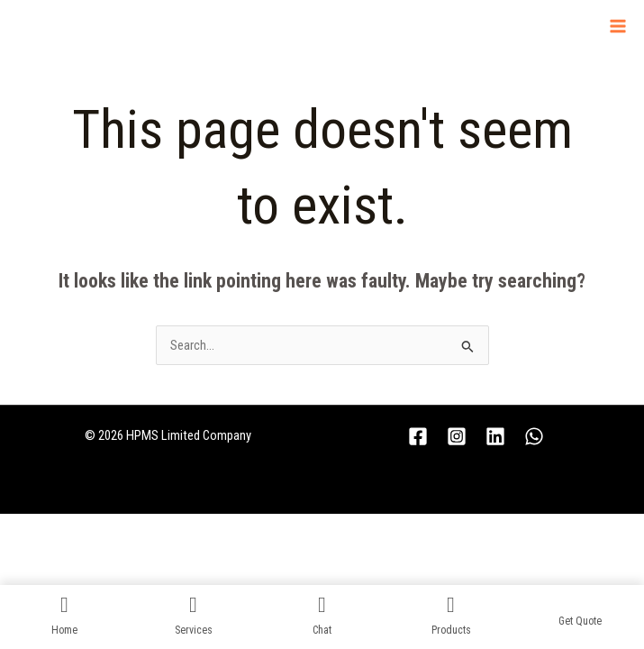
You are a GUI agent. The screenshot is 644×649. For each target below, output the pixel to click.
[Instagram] (457, 436)
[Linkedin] (495, 436)
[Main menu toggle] (618, 26)
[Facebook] (418, 436)
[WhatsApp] (534, 436)
